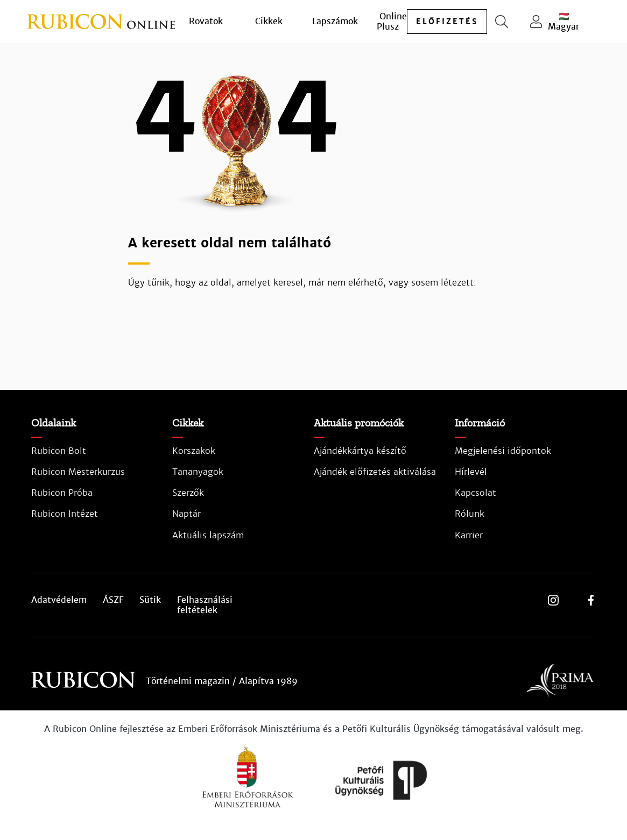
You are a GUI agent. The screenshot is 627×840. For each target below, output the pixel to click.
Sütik (150, 600)
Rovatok (206, 21)
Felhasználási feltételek (205, 605)
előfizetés (447, 22)
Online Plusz (392, 22)
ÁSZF (113, 600)
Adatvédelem (59, 600)
